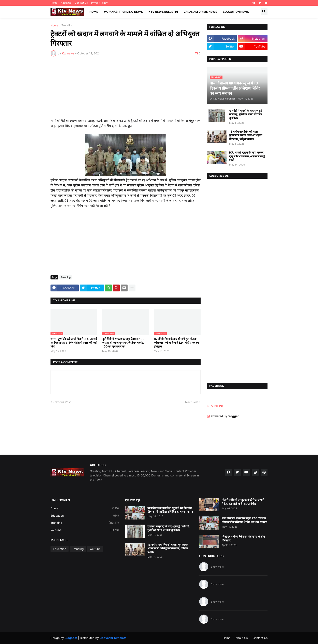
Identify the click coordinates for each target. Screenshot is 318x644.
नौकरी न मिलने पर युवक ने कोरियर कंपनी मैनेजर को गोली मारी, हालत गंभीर (243, 502)
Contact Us (81, 3)
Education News (236, 12)
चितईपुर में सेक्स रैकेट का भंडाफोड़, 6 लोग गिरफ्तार (243, 538)
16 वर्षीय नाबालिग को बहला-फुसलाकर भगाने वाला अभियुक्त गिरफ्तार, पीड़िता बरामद (246, 135)
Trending (67, 25)
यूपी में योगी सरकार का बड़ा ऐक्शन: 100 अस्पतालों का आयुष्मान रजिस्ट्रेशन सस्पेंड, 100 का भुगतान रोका (123, 343)
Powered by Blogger (223, 416)
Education (85, 516)
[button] (264, 12)
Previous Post (62, 402)
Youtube (85, 530)
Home (54, 3)
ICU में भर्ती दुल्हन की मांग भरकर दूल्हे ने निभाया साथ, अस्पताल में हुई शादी (247, 156)
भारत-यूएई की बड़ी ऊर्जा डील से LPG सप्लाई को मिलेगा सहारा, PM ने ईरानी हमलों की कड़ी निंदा (74, 343)
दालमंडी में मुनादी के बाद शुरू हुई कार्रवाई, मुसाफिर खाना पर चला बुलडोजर (245, 114)
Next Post (192, 402)
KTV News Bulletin (163, 12)
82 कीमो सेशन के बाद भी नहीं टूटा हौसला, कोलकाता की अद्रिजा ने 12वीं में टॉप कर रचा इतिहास (177, 343)
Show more (217, 567)
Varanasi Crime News (200, 12)
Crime (85, 508)
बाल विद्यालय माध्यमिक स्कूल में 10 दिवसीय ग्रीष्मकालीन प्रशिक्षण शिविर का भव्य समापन (170, 510)
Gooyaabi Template (113, 638)
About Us (66, 3)
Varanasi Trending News (123, 12)
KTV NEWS (215, 406)
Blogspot (71, 638)
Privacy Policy (99, 3)
